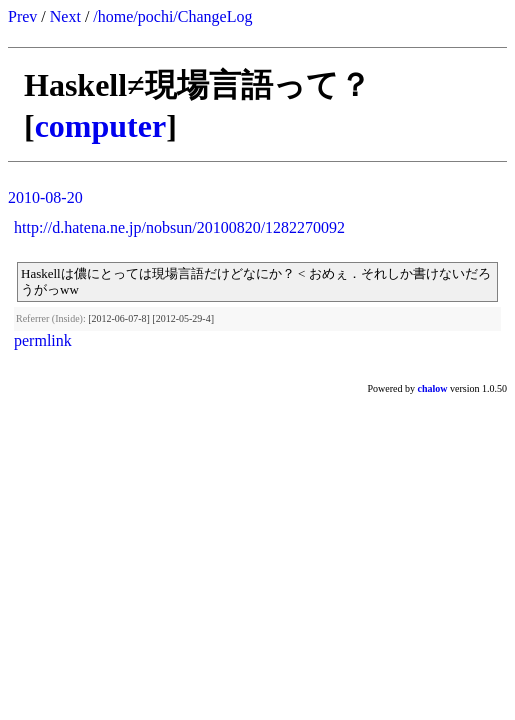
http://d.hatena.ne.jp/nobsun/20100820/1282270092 (179, 227)
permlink (43, 340)
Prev (22, 16)
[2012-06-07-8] (119, 318)
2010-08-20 (45, 197)
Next (65, 16)
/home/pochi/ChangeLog (172, 16)
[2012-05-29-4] (183, 318)
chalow (433, 388)
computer (101, 126)
